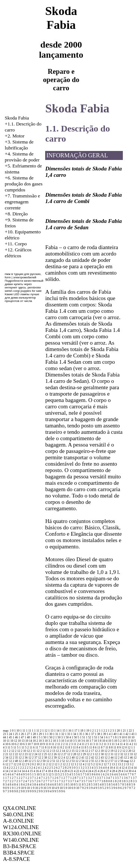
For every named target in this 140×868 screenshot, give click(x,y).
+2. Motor (15, 136)
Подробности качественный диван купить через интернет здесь (24, 284)
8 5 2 (85, 785)
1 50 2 (51, 737)
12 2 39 (52, 758)
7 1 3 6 (124, 778)
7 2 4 (24, 781)
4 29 (118, 771)
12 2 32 (119, 754)
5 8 (87, 775)
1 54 (100, 737)
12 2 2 (118, 751)
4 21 (71, 771)
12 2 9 (25, 764)
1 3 (44, 734)
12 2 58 (119, 761)
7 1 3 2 (88, 778)
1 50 (44, 737)
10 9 (42, 744)
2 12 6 (97, 764)
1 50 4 (67, 737)
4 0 (105, 768)
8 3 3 (134, 781)
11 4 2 (130, 744)
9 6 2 (121, 788)
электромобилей (25, 277)
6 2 (105, 775)
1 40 (114, 734)
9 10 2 (37, 788)
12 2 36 (23, 758)
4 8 (18, 775)
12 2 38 (43, 758)
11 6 (32, 748)
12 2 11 (31, 751)
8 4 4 (37, 785)
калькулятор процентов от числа (20, 299)
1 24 (9, 734)
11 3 (92, 744)
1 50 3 (59, 737)
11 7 (38, 748)
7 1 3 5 (115, 778)
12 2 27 (62, 754)
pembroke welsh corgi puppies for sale (23, 289)
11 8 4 (77, 748)
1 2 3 (111, 731)
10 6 (8, 744)
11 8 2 (60, 748)
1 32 (62, 734)
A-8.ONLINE (18, 821)
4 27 (106, 771)
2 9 (69, 768)
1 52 (88, 737)
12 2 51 (51, 761)
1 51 (83, 737)
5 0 (27, 775)
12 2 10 (22, 751)
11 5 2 (25, 748)
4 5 (5, 775)
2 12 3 (72, 764)
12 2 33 (128, 754)
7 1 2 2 (18, 778)
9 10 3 (45, 788)
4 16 (36, 771)
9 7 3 (6, 791)
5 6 (78, 775)
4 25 (94, 771)
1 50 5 (75, 737)
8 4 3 (31, 785)
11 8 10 (52, 748)
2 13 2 (119, 764)
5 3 (65, 775)
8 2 (117, 781)
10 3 (41, 741)
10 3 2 (49, 741)
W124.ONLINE (21, 827)
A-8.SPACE (16, 859)
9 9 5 (55, 791)
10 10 (131, 737)
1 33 (68, 734)
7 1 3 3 (97, 778)
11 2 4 (77, 744)
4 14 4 (23, 771)
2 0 (32, 764)
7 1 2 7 (63, 778)
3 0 (74, 768)
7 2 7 (44, 781)
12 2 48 (13, 761)
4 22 (77, 771)
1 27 (27, 734)
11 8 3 (69, 748)
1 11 (23, 731)
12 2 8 (17, 764)
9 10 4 (53, 788)
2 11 (43, 764)
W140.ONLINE (21, 840)
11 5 (10, 748)
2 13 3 (128, 764)
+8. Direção (16, 214)
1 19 (87, 731)
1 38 (97, 734)
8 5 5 (105, 785)
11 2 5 (85, 744)
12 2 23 (23, 754)
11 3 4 (115, 744)
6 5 (118, 775)
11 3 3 (108, 744)
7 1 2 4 (36, 778)
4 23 (83, 771)
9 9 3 (42, 791)
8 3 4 (6, 785)
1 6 (106, 737)
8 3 (121, 781)
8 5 (56, 785)
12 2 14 (60, 751)
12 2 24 (33, 754)
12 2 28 (72, 754)
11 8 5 (85, 748)
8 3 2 (127, 781)
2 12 (49, 764)
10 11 (6, 741)
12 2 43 (99, 758)
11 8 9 (117, 748)
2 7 (60, 768)
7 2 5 (31, 781)
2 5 (51, 768)
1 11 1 (30, 731)
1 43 (132, 734)
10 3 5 (73, 741)
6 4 (114, 775)
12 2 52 (60, 761)
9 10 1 (28, 788)
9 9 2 (35, 791)
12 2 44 (109, 758)
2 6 (56, 768)
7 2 (5, 781)
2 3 (29, 768)
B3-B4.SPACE (20, 846)
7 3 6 (89, 781)
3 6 (100, 768)
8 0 (108, 781)
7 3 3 (69, 781)
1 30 (50, 734)
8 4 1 (17, 785)
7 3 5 (82, 781)
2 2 (11, 768)
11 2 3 (69, 744)
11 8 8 (109, 748)
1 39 (103, 734)
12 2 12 (41, 751)
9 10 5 (61, 788)
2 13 (112, 764)
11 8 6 (93, 748)
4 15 (30, 771)
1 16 (69, 731)
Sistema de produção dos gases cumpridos (24, 184)
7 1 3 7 (133, 778)
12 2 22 (13, 754)
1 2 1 (97, 731)
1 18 (81, 731)
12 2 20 (127, 751)
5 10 (37, 775)
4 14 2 (7, 771)
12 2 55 (90, 761)
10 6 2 (15, 744)
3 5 (96, 768)
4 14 (134, 768)
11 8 (44, 748)
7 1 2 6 (54, 778)
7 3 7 (96, 781)
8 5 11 (78, 785)
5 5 (74, 775)
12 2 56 (99, 761)
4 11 (116, 768)
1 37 (91, 734)
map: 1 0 (8, 731)
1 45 (9, 737)
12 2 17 (90, 751)
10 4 (105, 741)
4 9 (23, 775)
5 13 (55, 775)
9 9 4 (49, 791)
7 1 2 (10, 778)
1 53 (94, 737)
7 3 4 (75, 781)
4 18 (48, 771)
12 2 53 (70, 761)
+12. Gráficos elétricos (18, 253)
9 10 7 (78, 788)
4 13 (128, 768)
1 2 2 (104, 731)
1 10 (17, 731)
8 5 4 (99, 785)
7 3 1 (55, 781)
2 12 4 (81, 764)
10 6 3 (23, 744)
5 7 (83, 775)
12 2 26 (52, 754)
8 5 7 (119, 785)
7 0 (132, 775)
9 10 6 (69, 788)
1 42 (126, 734)
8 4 (12, 785)
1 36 (85, 734)
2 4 (33, 768)
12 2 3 (90, 754)
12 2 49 (23, 761)
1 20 (117, 731)
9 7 (127, 788)
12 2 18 (99, 751)
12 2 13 (51, 751)
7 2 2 (10, 781)
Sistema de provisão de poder (22, 157)
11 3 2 (99, 744)
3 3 (87, 768)
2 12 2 (64, 764)
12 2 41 (80, 758)
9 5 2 (103, 788)
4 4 (134, 771)
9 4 (93, 788)
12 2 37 (33, 758)
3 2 (83, 768)
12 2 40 (70, 758)
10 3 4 (65, 741)
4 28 (112, 771)
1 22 (129, 731)
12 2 (14, 751)
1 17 (75, 731)
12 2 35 (13, 758)
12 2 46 (128, 758)
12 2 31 (109, 754)
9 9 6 (62, 791)
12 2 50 (41, 761)
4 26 (100, 771)
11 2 (54, 744)
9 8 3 (24, 791)
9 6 (115, 788)
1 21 (123, 731)
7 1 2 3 (27, 778)
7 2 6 (37, 781)
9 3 (88, 788)
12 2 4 (61, 758)
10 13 (21, 741)
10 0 (124, 737)
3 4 (91, 768)
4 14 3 (15, 771)
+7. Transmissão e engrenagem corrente (22, 202)
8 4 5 (44, 785)
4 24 (88, 771)
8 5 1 (62, 785)
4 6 (9, 775)
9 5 (97, 788)
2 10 (37, 764)
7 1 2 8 (72, 778)
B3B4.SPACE (19, 853)
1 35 (80, 734)
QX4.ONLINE (20, 808)
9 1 (9, 788)
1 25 (15, 734)
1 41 (120, 734)
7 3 (50, 781)
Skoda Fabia (17, 118)
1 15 (63, 731)
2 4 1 (39, 768)
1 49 (33, 737)
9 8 (12, 791)
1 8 (115, 737)
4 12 (122, 768)
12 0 (124, 748)
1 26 (21, 734)
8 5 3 (92, 785)
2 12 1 (56, 764)
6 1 (100, 775)
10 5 (111, 741)
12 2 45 (119, 758)
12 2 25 (43, 754)
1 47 (21, 737)
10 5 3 (126, 741)
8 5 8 (125, 785)
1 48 (27, 737)
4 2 (59, 771)
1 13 (51, 731)
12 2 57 (109, 761)
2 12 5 (89, 764)
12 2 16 (80, 751)
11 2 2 (61, 744)
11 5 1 (17, 748)
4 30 (129, 771)
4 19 (54, 771)
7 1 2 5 (45, 778)
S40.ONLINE (18, 814)
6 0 (96, 775)
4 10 (110, 768)
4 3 (124, 771)
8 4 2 (24, 785)
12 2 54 (80, 761)
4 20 (65, 771)
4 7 (14, 775)
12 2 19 (109, 751)
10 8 (36, 744)
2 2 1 (16, 768)
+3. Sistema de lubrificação (19, 145)
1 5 (38, 737)
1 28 (33, 734)
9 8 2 (17, 791)
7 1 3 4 (106, 778)
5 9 (91, 775)
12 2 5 (32, 761)
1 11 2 (38, 731)
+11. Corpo (16, 244)
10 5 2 (118, 741)
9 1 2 (15, 788)
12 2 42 (90, 758)
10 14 (29, 741)
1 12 (45, 731)
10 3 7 (90, 741)
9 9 (29, 791)
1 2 (92, 731)
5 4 (69, 775)
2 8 (65, 768)
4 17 (42, 771)
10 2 (35, 741)
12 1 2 (7, 751)
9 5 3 (110, 788)
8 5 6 (112, 785)
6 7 (127, 775)
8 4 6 (51, 785)
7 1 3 (80, 778)
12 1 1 (131, 748)
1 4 (109, 734)
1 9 (119, 737)
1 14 (57, 731)
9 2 (84, 788)
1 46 (15, 737)
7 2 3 (17, 781)
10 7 (30, 744)
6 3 (109, 775)
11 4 (122, 744)
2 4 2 (46, 768)
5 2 (60, 775)
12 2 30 (99, 754)
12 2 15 (70, 751)
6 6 (123, 775)
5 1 (32, 775)
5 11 (43, 775)
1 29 (39, 734)
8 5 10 (69, 785)
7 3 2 (62, 781)
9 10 (21, 788)
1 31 (56, 734)
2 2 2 (23, 768)
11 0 (48, 744)
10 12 (14, 741)
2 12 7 (105, 764)
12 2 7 (9, 764)
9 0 (5, 788)
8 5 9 (132, 785)
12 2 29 (81, 754)
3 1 (78, 768)
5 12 (49, 775)
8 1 (112, 781)
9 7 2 (132, 788)
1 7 (110, 737)
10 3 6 (81, 741)
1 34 (74, 734)
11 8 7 (101, 748)
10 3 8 (98, 741)
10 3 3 (57, 741)
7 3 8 (102, 781)
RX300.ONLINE (22, 834)
